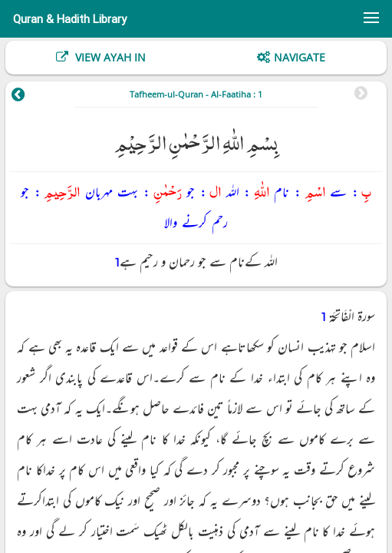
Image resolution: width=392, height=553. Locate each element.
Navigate (300, 57)
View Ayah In (109, 57)
